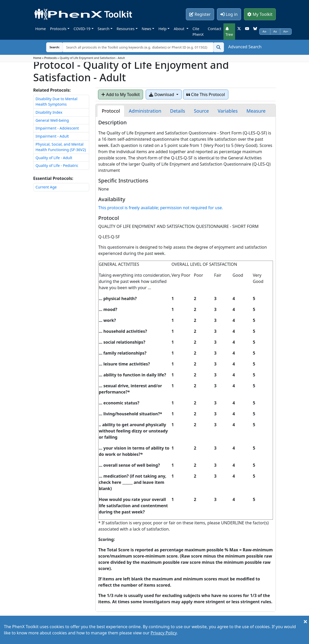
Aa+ (286, 31)
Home (41, 29)
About (180, 29)
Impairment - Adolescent (57, 128)
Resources (126, 29)
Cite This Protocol (206, 94)
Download (162, 94)
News (147, 29)
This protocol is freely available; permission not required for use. (161, 208)
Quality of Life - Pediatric (57, 165)
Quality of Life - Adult (54, 158)
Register (200, 14)
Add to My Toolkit (121, 94)
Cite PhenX (198, 32)
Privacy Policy (164, 633)
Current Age (46, 187)
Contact (215, 29)
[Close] (305, 621)
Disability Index (49, 112)
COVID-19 (82, 29)
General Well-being (52, 120)
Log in (229, 14)
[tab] (111, 111)
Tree (229, 32)
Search (104, 29)
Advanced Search (245, 47)
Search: (51, 47)
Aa (275, 31)
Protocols (58, 29)
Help (162, 29)
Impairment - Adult (52, 136)
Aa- (265, 31)
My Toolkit (260, 14)
